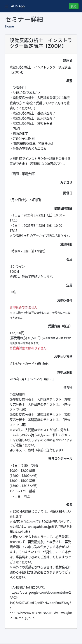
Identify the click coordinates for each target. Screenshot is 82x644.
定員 (69, 285)
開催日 (68, 193)
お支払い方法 (63, 357)
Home (9, 26)
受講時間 (66, 244)
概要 (69, 81)
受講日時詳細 (63, 208)
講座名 (68, 60)
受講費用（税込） (60, 326)
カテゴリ (66, 182)
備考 (69, 505)
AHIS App (15, 6)
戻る (74, 6)
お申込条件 (65, 300)
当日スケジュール (60, 459)
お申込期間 (65, 372)
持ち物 (68, 388)
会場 (69, 260)
